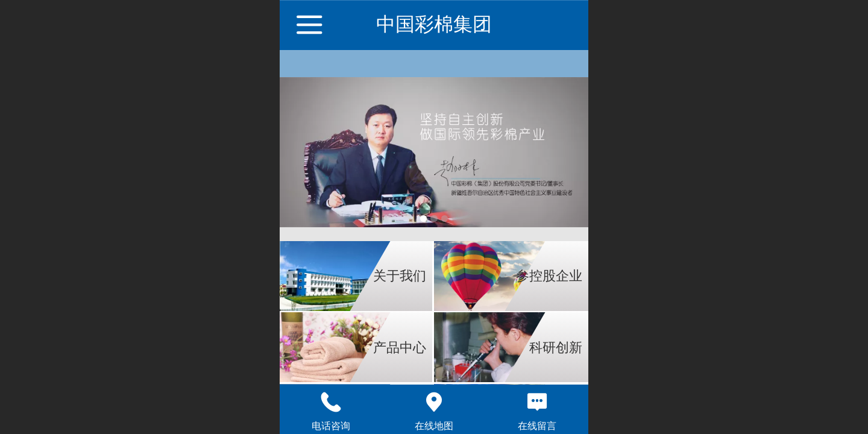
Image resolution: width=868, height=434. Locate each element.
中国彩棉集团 (434, 24)
